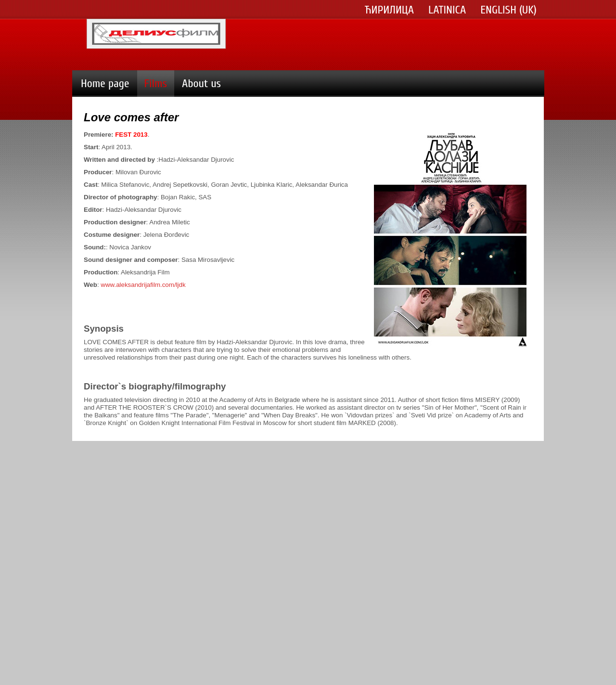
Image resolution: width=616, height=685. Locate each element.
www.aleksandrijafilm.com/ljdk (143, 285)
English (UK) (508, 10)
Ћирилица (389, 10)
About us (201, 84)
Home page (105, 84)
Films (156, 84)
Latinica (447, 10)
